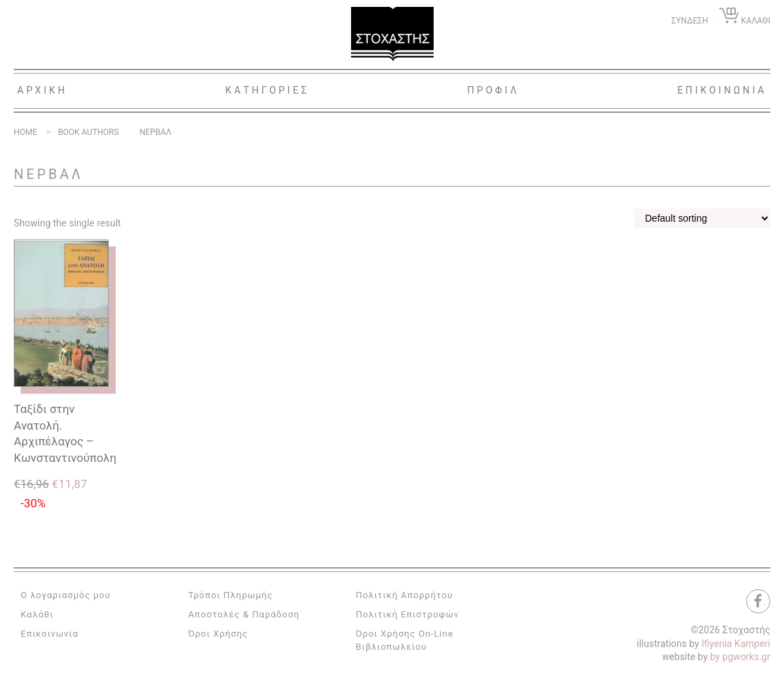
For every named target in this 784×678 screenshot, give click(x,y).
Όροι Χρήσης (218, 634)
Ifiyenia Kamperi (736, 644)
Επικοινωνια (722, 90)
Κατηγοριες (268, 90)
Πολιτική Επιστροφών (407, 614)
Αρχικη (42, 90)
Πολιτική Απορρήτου (404, 595)
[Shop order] (702, 218)
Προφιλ (494, 90)
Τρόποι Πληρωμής (230, 595)
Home (25, 132)
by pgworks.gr (740, 657)
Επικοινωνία (50, 634)
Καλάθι (37, 614)
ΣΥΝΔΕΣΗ (689, 21)
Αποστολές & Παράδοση (244, 614)
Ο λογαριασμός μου (66, 595)
